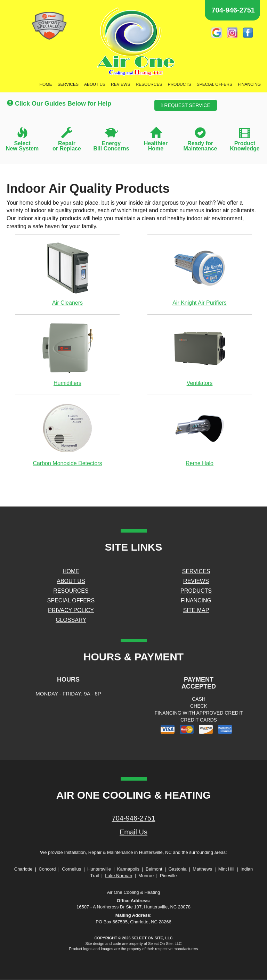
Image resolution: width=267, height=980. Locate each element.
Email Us (133, 832)
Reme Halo (200, 434)
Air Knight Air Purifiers (200, 274)
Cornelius (71, 869)
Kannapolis (128, 869)
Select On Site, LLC (152, 938)
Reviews (120, 84)
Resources (149, 84)
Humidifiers (67, 354)
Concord (47, 869)
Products (179, 84)
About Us (95, 84)
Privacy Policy (71, 610)
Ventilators (200, 354)
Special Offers (215, 84)
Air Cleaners (67, 274)
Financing (249, 84)
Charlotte (23, 869)
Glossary (71, 620)
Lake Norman (119, 876)
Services (68, 84)
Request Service (186, 105)
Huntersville (99, 869)
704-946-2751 (134, 818)
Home (46, 84)
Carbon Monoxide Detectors (67, 434)
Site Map (196, 610)
